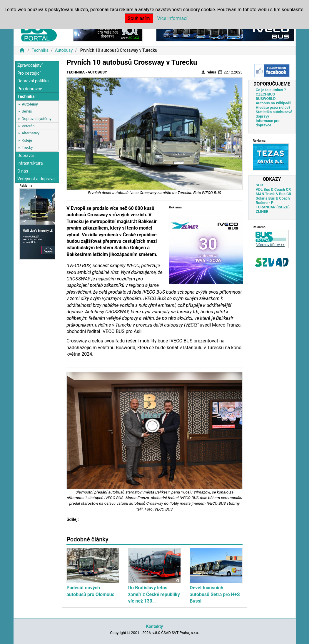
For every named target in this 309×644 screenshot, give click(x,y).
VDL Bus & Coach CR (273, 189)
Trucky (27, 147)
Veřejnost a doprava (36, 179)
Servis (27, 111)
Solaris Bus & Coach (273, 198)
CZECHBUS (265, 94)
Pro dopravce (30, 89)
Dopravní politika (33, 81)
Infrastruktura (30, 163)
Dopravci (26, 156)
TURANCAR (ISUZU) (273, 207)
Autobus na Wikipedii (274, 103)
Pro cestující (29, 73)
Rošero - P (265, 203)
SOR (259, 185)
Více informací (172, 18)
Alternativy (31, 133)
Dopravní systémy (37, 119)
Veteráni (29, 126)
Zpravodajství (30, 65)
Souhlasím (139, 18)
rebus (208, 72)
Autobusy (64, 50)
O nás (23, 171)
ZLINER (262, 211)
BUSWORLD (266, 99)
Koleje (27, 140)
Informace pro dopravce (268, 123)
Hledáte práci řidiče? (273, 107)
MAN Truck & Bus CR (274, 194)
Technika (40, 50)
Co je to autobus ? (271, 90)
